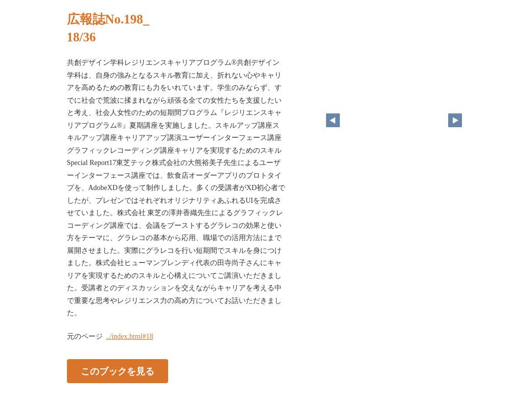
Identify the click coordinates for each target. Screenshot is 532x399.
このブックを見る (118, 371)
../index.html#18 (130, 336)
